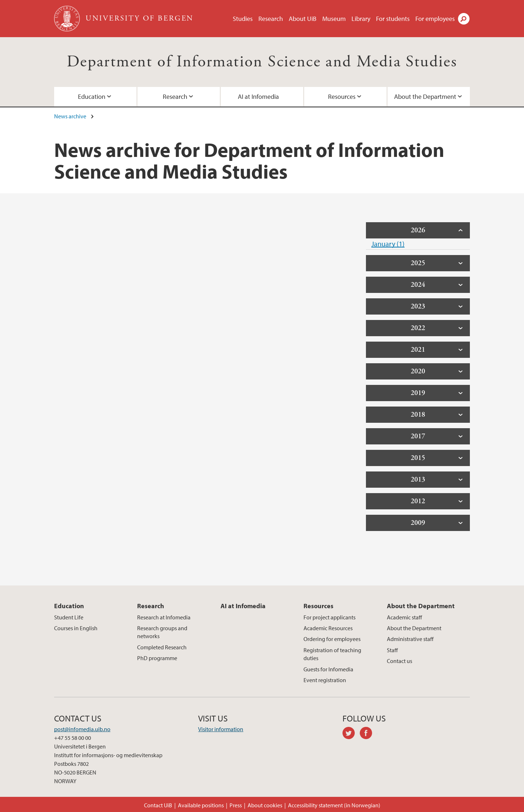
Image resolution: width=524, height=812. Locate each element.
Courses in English (76, 628)
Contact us (399, 661)
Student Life (69, 617)
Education (92, 96)
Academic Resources (328, 628)
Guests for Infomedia (328, 669)
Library (361, 19)
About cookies (265, 805)
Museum (334, 19)
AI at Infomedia (258, 96)
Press (236, 805)
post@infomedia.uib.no (82, 729)
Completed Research (162, 647)
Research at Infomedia (164, 617)
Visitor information (221, 729)
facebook (368, 734)
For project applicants (329, 617)
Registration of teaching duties (332, 654)
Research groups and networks (162, 632)
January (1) (388, 244)
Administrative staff (410, 639)
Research (271, 19)
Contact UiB (158, 805)
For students (393, 19)
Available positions (201, 805)
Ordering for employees (332, 639)
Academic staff (404, 617)
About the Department (425, 96)
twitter (351, 734)
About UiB (303, 19)
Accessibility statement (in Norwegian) (334, 805)
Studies (243, 19)
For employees (435, 19)
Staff (392, 650)
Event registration (325, 680)
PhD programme (157, 658)
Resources (342, 96)
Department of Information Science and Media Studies (262, 62)
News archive (70, 116)
